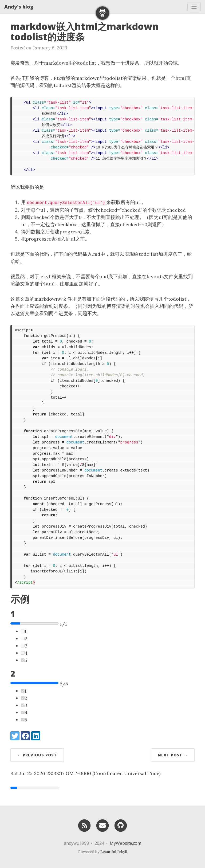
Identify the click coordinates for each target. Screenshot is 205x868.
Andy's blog (19, 7)
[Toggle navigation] (194, 7)
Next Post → (173, 755)
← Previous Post (37, 755)
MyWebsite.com (125, 843)
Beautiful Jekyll (114, 852)
